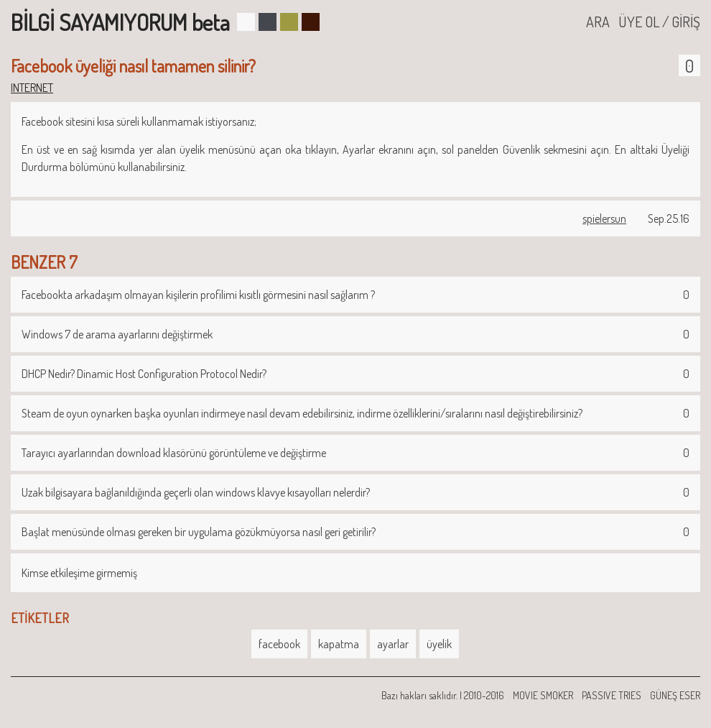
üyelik (439, 644)
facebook (279, 644)
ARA (598, 22)
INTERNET (32, 88)
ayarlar (393, 644)
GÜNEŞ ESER (675, 695)
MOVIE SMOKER (543, 695)
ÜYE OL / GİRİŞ (659, 22)
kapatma (339, 644)
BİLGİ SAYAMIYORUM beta (120, 22)
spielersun (604, 218)
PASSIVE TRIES (612, 695)
